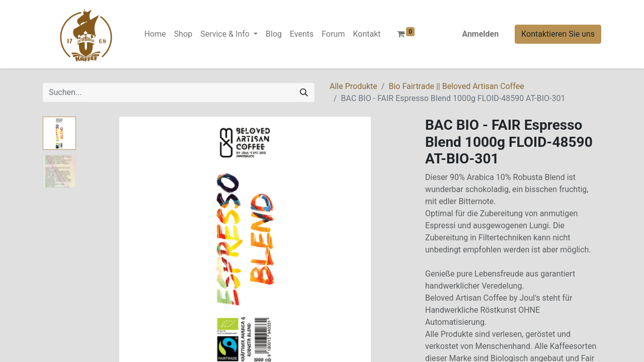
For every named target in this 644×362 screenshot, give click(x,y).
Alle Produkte (353, 86)
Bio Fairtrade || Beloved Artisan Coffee (456, 86)
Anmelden (480, 34)
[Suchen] (304, 93)
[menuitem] (155, 34)
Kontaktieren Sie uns (558, 34)
